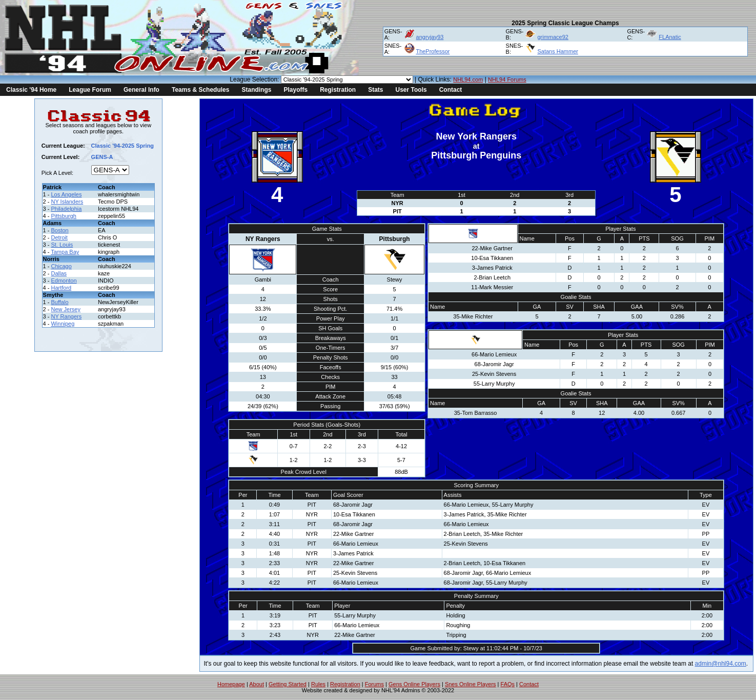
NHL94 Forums (507, 79)
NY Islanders (67, 202)
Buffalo (59, 302)
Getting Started (288, 684)
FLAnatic (670, 37)
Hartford (61, 288)
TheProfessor (433, 51)
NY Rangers (66, 316)
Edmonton (64, 281)
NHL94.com (468, 79)
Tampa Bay (65, 252)
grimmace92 (553, 37)
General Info (141, 90)
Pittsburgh (64, 216)
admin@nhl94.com (721, 664)
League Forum (90, 90)
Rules (318, 684)
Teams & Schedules (201, 90)
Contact (451, 90)
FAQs (508, 684)
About (257, 684)
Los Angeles (66, 194)
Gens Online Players (414, 684)
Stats (375, 90)
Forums (374, 684)
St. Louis (62, 245)
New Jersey (65, 309)
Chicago (61, 266)
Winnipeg (63, 324)
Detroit (59, 237)
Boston (59, 230)
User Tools (411, 90)
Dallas (59, 273)
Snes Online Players (471, 684)
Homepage (231, 684)
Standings (256, 90)
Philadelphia (66, 209)
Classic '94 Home (31, 90)
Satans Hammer (557, 51)
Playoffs (295, 90)
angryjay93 (430, 37)
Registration (338, 90)
